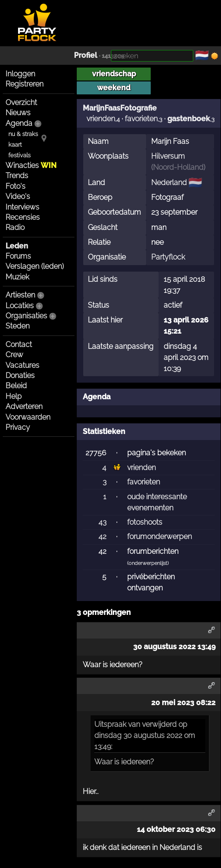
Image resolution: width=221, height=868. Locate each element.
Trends (17, 176)
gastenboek (189, 119)
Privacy (18, 427)
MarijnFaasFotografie (120, 108)
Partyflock (168, 257)
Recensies (23, 217)
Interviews (22, 207)
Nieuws (18, 113)
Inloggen (20, 74)
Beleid (16, 386)
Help (14, 396)
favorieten (141, 119)
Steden (18, 326)
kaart (15, 145)
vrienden (101, 119)
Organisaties (26, 316)
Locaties (20, 306)
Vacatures (22, 365)
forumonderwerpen (160, 536)
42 (102, 536)
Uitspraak (110, 724)
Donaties (20, 375)
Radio (15, 227)
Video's (18, 196)
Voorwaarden (28, 417)
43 (102, 522)
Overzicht (21, 102)
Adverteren (24, 406)
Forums (18, 256)
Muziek (17, 277)
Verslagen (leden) (35, 266)
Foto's (15, 186)
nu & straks (23, 134)
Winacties (31, 165)
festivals (19, 155)
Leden (17, 246)
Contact (19, 344)
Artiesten (20, 295)
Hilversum (168, 156)
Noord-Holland (178, 167)
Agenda (19, 123)
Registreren (25, 84)
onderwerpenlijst (148, 563)
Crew (14, 355)
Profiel (86, 55)
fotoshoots (145, 522)
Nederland (169, 183)
